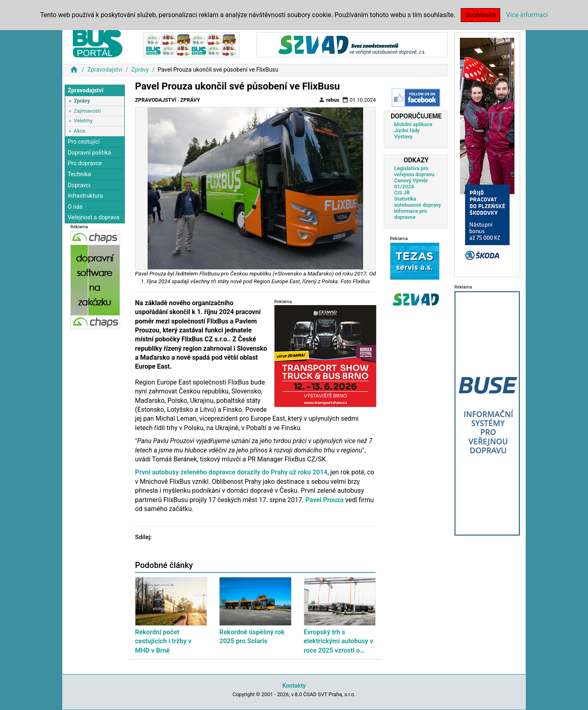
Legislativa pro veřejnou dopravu (414, 171)
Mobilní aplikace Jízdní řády (413, 127)
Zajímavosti (87, 111)
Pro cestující (84, 142)
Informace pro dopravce (411, 214)
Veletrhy (83, 121)
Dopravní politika (89, 153)
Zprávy (140, 70)
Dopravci (79, 185)
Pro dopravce (85, 163)
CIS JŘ (402, 193)
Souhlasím (480, 15)
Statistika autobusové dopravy (417, 202)
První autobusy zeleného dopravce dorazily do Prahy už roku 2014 (231, 472)
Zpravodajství (105, 70)
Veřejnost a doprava (93, 217)
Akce (79, 131)
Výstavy (403, 137)
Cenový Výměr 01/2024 (411, 184)
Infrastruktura (85, 196)
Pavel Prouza (324, 500)
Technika (79, 174)
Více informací (527, 15)
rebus (329, 100)
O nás (75, 207)
